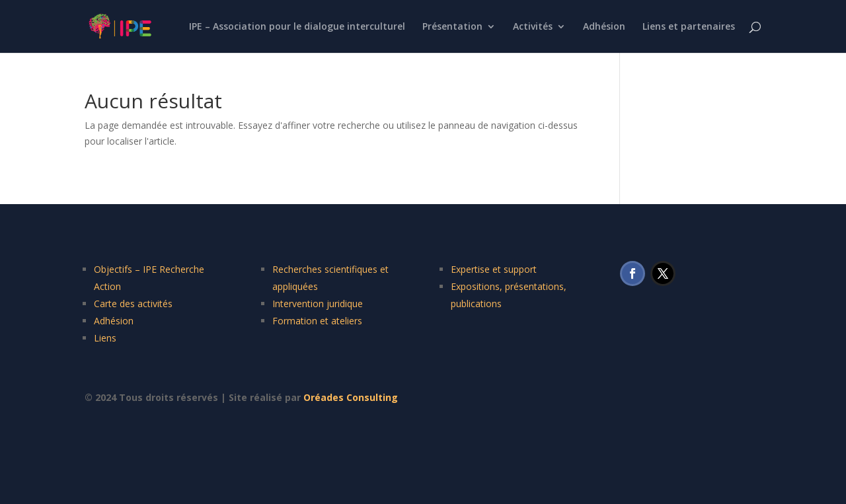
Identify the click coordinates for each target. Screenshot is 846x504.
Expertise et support (494, 269)
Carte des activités (133, 304)
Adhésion (604, 27)
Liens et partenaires (689, 27)
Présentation (452, 27)
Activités (533, 27)
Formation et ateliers (317, 321)
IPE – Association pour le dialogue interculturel (297, 27)
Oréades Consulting (351, 397)
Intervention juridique (318, 304)
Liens (105, 338)
